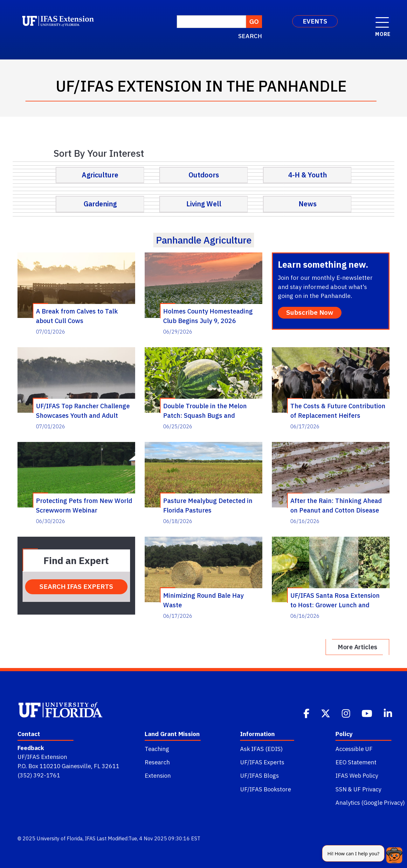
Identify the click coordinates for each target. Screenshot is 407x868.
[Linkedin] (389, 713)
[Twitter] (326, 713)
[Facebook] (307, 713)
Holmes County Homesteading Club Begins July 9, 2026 (208, 316)
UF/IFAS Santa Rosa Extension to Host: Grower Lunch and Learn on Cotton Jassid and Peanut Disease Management (335, 600)
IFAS (90, 838)
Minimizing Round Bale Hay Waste (203, 600)
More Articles (357, 647)
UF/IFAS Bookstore (266, 789)
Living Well (204, 204)
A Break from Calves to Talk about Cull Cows (77, 316)
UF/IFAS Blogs (259, 775)
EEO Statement (356, 762)
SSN (341, 789)
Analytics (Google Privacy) (370, 803)
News (308, 204)
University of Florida (60, 838)
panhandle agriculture (204, 240)
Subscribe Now (310, 312)
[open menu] (382, 19)
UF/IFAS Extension (42, 757)
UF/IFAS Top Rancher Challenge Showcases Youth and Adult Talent (83, 410)
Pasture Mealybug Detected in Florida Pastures (208, 505)
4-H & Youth (307, 175)
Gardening (100, 204)
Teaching (157, 749)
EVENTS (315, 21)
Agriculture (100, 175)
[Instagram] (347, 713)
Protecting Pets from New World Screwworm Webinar (84, 505)
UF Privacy (367, 789)
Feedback (31, 748)
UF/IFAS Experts (262, 762)
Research (157, 762)
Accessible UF (354, 749)
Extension (158, 775)
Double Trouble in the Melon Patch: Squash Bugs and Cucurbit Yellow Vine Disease (206, 410)
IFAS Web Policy (357, 775)
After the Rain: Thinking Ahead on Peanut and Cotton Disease (336, 505)
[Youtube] (368, 713)
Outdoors (204, 175)
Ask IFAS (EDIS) (261, 749)
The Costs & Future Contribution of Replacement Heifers (338, 410)
